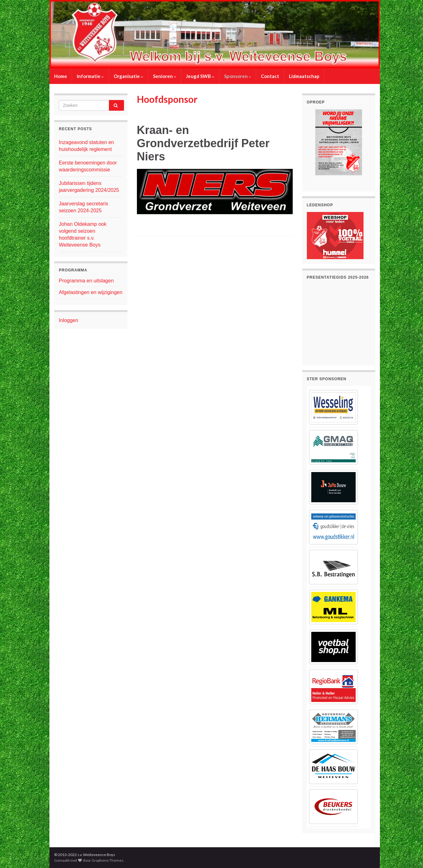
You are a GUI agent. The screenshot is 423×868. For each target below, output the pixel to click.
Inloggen (68, 320)
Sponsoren (238, 76)
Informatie (90, 76)
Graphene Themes (107, 860)
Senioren (165, 76)
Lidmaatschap (304, 76)
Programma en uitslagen (86, 281)
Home (61, 76)
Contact (270, 76)
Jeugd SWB (200, 76)
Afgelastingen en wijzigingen (91, 292)
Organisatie (128, 76)
